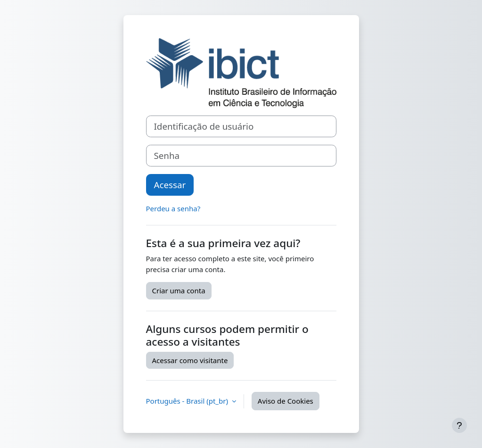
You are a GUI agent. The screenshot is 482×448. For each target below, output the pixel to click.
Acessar (170, 185)
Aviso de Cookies (286, 401)
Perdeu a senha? (173, 208)
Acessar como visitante (190, 360)
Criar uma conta (179, 290)
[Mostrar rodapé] (459, 425)
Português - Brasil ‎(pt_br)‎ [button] (188, 401)
